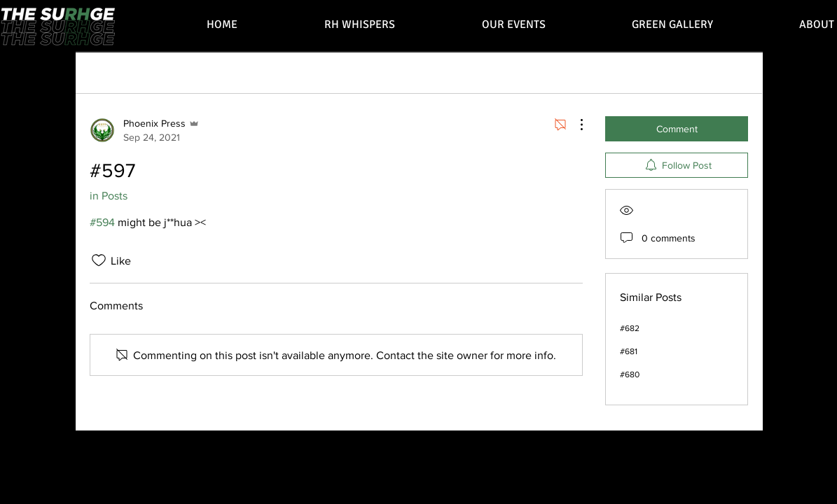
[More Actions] (574, 125)
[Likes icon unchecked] (99, 260)
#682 (630, 328)
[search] (677, 72)
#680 (630, 374)
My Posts (170, 72)
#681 (629, 351)
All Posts (111, 72)
